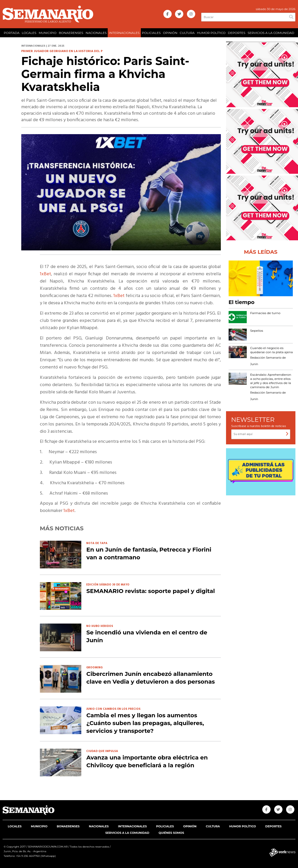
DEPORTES (237, 33)
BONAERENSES (71, 33)
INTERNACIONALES (124, 33)
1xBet (45, 274)
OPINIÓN (170, 33)
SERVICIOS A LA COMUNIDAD (271, 33)
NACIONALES (96, 33)
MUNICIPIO (48, 33)
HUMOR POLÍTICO (211, 33)
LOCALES (29, 33)
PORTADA (12, 33)
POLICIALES (151, 33)
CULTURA (187, 33)
